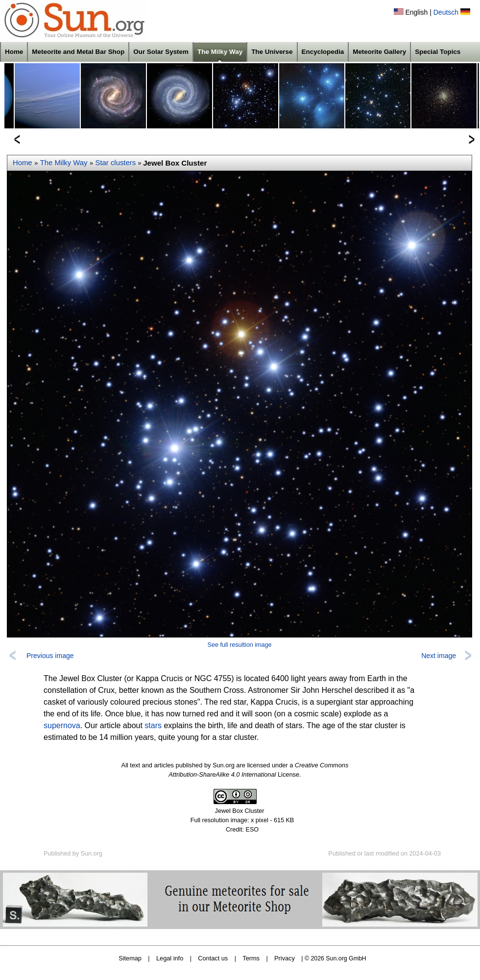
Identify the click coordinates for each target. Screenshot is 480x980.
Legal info (170, 958)
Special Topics (438, 52)
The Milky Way (220, 52)
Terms (251, 958)
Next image (439, 656)
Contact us (213, 958)
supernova (62, 725)
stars (153, 725)
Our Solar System (161, 52)
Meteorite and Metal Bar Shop (78, 52)
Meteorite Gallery (379, 52)
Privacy (285, 958)
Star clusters (116, 163)
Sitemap (130, 958)
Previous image (50, 656)
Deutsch (446, 12)
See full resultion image (240, 645)
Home (14, 52)
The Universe (272, 52)
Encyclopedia (323, 52)
